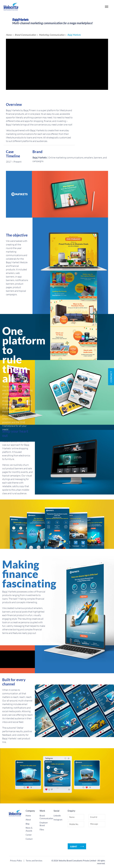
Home (9, 35)
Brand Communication (26, 35)
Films (42, 849)
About (28, 839)
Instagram (58, 839)
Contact (29, 859)
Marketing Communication (52, 35)
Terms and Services (34, 864)
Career (29, 855)
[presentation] (90, 855)
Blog (28, 844)
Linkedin (57, 835)
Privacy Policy (16, 864)
